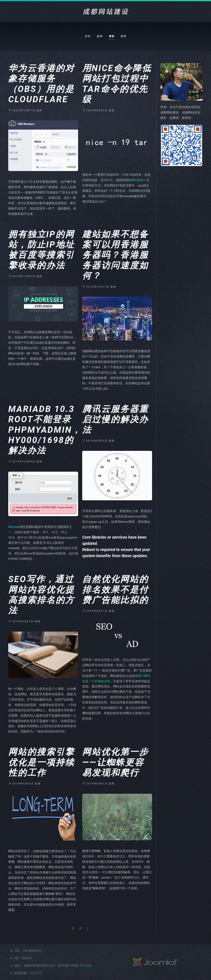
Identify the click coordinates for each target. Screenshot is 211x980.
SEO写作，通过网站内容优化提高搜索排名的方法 (41, 595)
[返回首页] (105, 12)
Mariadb (14, 527)
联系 (123, 36)
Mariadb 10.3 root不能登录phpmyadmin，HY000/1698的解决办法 (45, 430)
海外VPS (36, 973)
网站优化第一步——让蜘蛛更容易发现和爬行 (115, 762)
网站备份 (137, 180)
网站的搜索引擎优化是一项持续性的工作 (41, 762)
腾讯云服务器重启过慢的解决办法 (115, 419)
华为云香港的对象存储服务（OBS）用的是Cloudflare (41, 84)
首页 (88, 36)
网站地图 (86, 966)
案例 (100, 36)
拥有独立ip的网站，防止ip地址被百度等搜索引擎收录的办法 (41, 250)
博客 (111, 36)
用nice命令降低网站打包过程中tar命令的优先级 (117, 84)
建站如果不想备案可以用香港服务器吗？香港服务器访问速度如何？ (115, 255)
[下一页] (87, 928)
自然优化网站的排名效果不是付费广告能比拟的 (115, 590)
